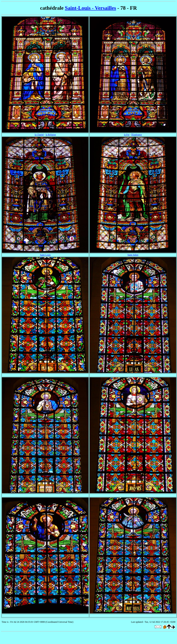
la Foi (127, 135)
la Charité (39, 135)
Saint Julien (133, 255)
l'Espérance (137, 135)
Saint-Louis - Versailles (90, 8)
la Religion (51, 135)
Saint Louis (45, 255)
